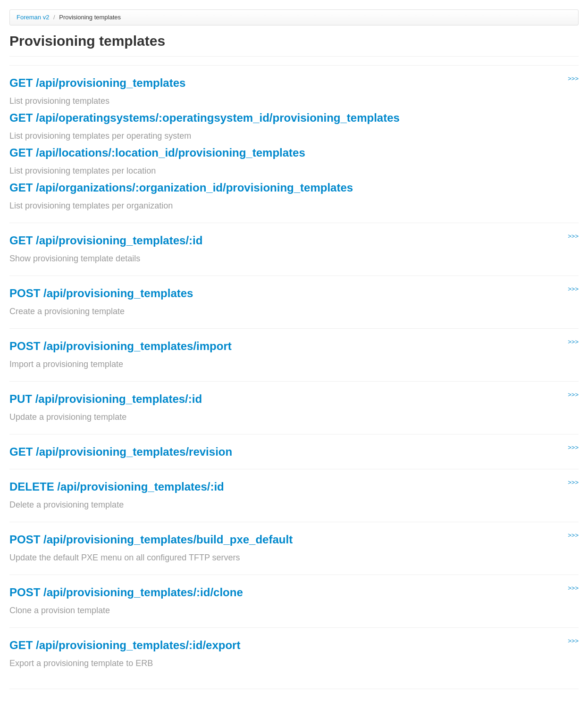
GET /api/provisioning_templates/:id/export (125, 645)
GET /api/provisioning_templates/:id (106, 240)
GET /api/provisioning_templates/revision (121, 452)
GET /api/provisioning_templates (97, 83)
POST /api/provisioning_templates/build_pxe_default (151, 539)
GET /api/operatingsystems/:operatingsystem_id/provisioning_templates (205, 118)
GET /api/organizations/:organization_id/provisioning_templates (181, 188)
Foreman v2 (33, 17)
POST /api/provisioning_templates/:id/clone (126, 592)
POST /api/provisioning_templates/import (121, 346)
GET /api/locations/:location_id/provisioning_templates (157, 153)
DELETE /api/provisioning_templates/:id (117, 487)
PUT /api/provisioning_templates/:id (106, 399)
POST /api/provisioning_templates (101, 293)
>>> (573, 79)
